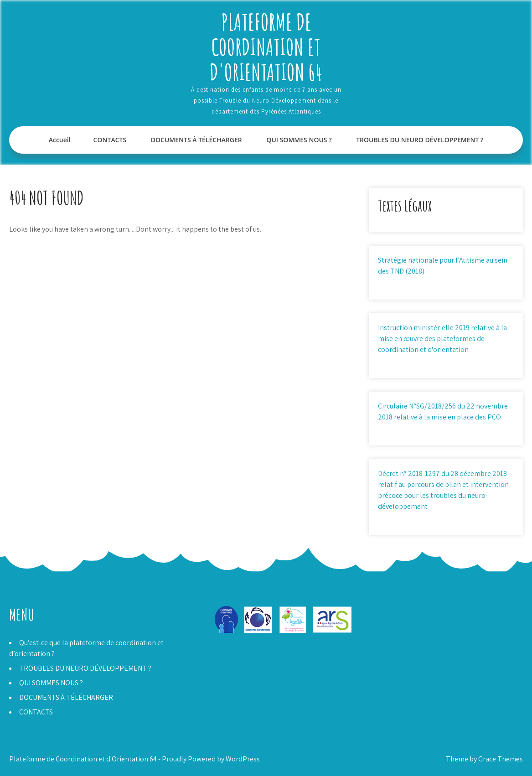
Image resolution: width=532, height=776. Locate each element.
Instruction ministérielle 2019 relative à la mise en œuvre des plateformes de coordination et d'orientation (442, 339)
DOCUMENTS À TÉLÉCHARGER (196, 140)
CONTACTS (110, 140)
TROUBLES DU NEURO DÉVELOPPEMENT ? (420, 140)
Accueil (60, 140)
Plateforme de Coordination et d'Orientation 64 (266, 47)
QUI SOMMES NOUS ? (299, 140)
